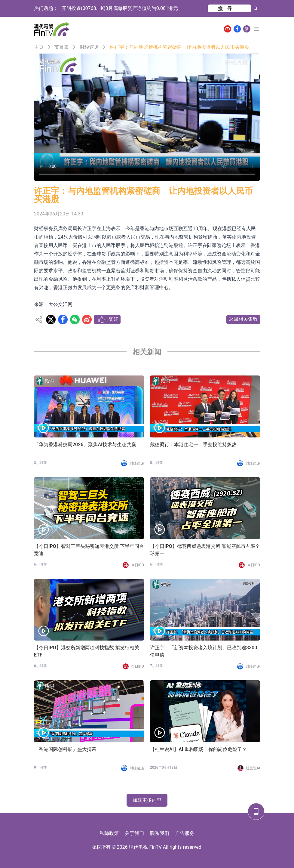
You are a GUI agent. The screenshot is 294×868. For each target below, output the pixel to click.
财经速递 (89, 47)
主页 (39, 47)
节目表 (62, 47)
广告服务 (185, 833)
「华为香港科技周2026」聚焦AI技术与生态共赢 (85, 445)
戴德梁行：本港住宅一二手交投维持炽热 (193, 445)
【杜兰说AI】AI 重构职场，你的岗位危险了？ (198, 749)
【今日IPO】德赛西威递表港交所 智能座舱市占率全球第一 (205, 550)
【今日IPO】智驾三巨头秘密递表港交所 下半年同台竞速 (89, 550)
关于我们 (134, 833)
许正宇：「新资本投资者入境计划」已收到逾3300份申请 (204, 651)
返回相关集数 (243, 319)
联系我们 (160, 833)
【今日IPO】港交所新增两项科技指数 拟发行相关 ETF (87, 651)
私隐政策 (109, 833)
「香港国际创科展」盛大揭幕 (65, 749)
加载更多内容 (147, 800)
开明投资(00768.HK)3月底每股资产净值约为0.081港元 (120, 8)
